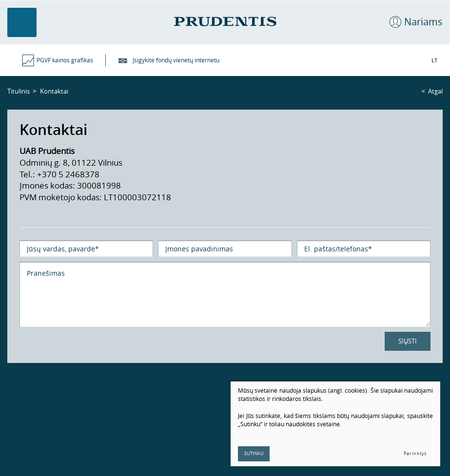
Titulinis (19, 91)
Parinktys (415, 454)
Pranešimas (225, 294)
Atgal (435, 91)
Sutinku (254, 454)
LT (434, 60)
